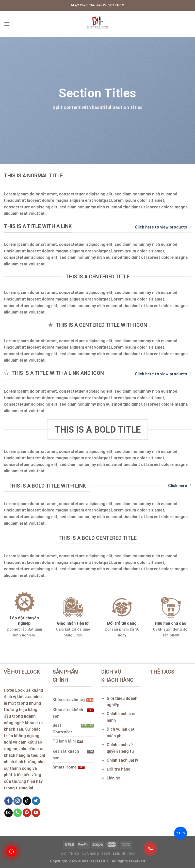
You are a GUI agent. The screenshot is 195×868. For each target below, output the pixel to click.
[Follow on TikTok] (27, 801)
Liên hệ (119, 854)
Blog (106, 854)
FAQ (132, 854)
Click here (180, 486)
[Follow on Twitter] (36, 801)
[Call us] (18, 813)
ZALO (181, 833)
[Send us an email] (9, 813)
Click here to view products (163, 227)
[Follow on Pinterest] (27, 813)
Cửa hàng (90, 854)
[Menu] (7, 24)
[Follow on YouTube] (36, 813)
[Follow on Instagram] (18, 801)
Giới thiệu (70, 854)
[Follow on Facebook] (9, 801)
